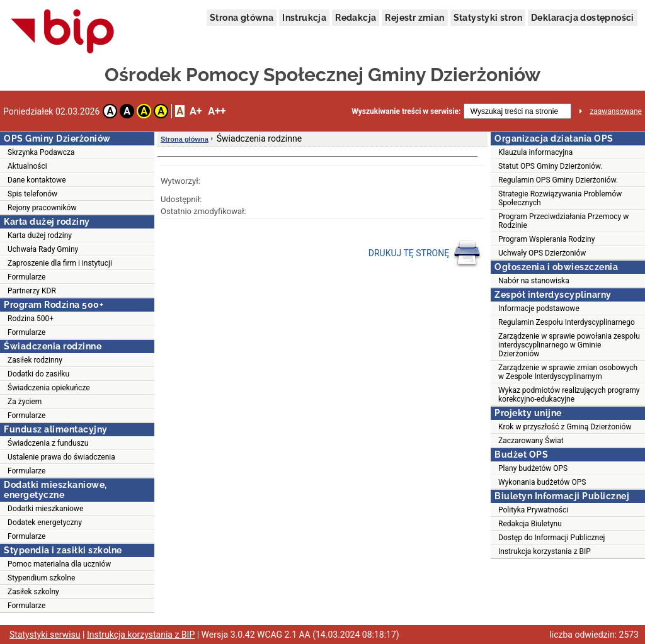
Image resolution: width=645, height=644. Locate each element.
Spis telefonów (32, 194)
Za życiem (25, 402)
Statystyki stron (488, 18)
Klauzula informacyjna (535, 152)
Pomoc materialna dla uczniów (59, 564)
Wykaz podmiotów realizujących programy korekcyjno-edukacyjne (569, 395)
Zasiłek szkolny (33, 592)
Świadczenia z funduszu (48, 443)
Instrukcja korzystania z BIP (545, 551)
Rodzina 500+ (31, 319)
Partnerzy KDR (32, 291)
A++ (217, 111)
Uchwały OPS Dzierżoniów (542, 253)
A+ (196, 111)
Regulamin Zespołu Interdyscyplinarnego (567, 322)
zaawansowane (616, 111)
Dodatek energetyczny (45, 523)
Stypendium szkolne (41, 578)
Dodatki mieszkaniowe (45, 509)
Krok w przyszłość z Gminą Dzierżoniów (565, 427)
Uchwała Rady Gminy (43, 249)
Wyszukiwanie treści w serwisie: (406, 111)
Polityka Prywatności (533, 510)
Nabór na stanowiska (534, 281)
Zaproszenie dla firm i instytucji (60, 263)
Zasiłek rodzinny (35, 360)
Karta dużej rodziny (40, 235)
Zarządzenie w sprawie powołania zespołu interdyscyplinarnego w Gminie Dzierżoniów (569, 345)
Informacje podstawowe (539, 308)
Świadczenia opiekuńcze (49, 388)
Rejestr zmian (414, 18)
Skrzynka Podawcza (41, 152)
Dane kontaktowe (37, 180)
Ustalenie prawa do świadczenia (61, 457)
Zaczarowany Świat (531, 441)
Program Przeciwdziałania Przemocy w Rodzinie (563, 221)
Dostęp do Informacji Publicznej (551, 538)
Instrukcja (304, 18)
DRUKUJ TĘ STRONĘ (425, 254)
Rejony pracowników (42, 208)
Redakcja (356, 18)
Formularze (26, 277)
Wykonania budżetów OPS (542, 482)
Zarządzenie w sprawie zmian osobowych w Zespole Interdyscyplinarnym (568, 372)
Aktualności (27, 166)
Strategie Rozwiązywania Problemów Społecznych (560, 198)
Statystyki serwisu (45, 635)
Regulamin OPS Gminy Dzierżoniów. (558, 180)
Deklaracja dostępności (583, 18)
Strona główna (242, 18)
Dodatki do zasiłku (38, 374)
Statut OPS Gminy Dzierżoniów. (551, 166)
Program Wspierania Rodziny (546, 239)
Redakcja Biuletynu (530, 524)
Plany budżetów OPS (533, 468)
